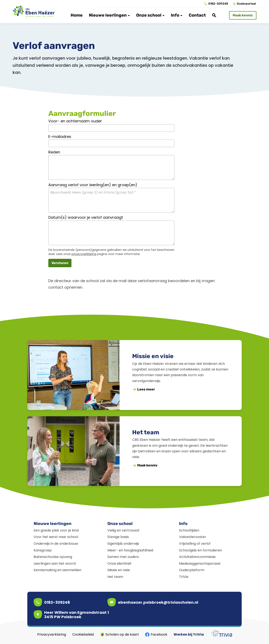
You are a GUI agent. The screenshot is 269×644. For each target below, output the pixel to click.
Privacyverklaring (52, 635)
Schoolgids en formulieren (200, 550)
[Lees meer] (144, 389)
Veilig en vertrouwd (123, 530)
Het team (146, 432)
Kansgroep (43, 550)
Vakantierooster (193, 537)
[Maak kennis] (243, 15)
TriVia (184, 577)
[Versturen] (60, 263)
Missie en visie (153, 356)
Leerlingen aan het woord (55, 563)
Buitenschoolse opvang (53, 557)
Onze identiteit (119, 563)
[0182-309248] (216, 4)
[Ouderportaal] (245, 4)
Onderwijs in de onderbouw (56, 544)
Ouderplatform (192, 570)
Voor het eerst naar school (56, 537)
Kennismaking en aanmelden (57, 570)
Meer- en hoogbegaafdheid (130, 550)
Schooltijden (189, 530)
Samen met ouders (123, 557)
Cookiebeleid (83, 635)
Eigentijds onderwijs (123, 544)
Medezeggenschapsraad (200, 563)
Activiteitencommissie (197, 557)
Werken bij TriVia (189, 635)
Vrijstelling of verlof (195, 544)
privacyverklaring (84, 254)
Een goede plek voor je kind (56, 530)
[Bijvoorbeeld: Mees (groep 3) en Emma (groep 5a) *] (111, 200)
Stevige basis (118, 537)
